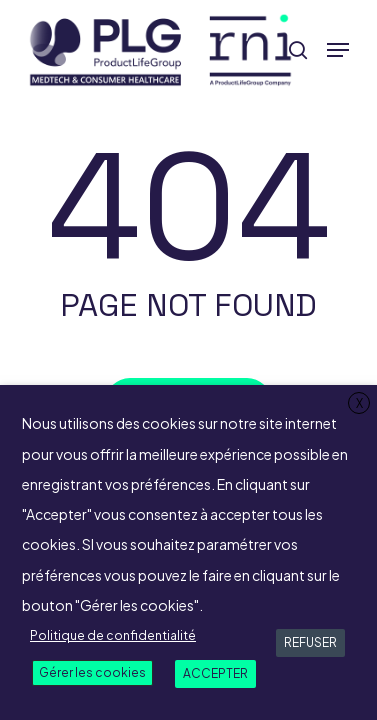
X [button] (359, 403)
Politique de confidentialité (113, 635)
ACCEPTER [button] (215, 673)
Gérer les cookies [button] (92, 672)
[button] (338, 50)
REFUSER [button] (310, 642)
